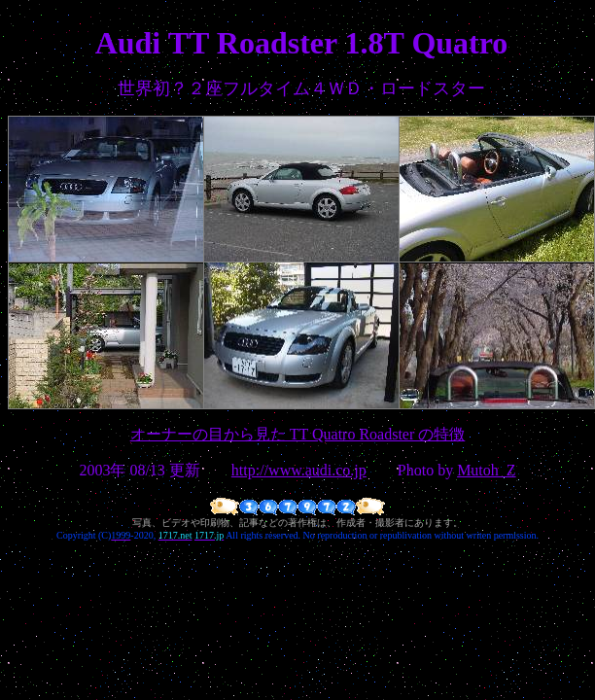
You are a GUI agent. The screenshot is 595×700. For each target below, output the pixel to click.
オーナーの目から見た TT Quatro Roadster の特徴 (298, 434)
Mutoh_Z (486, 470)
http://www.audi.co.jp (299, 470)
